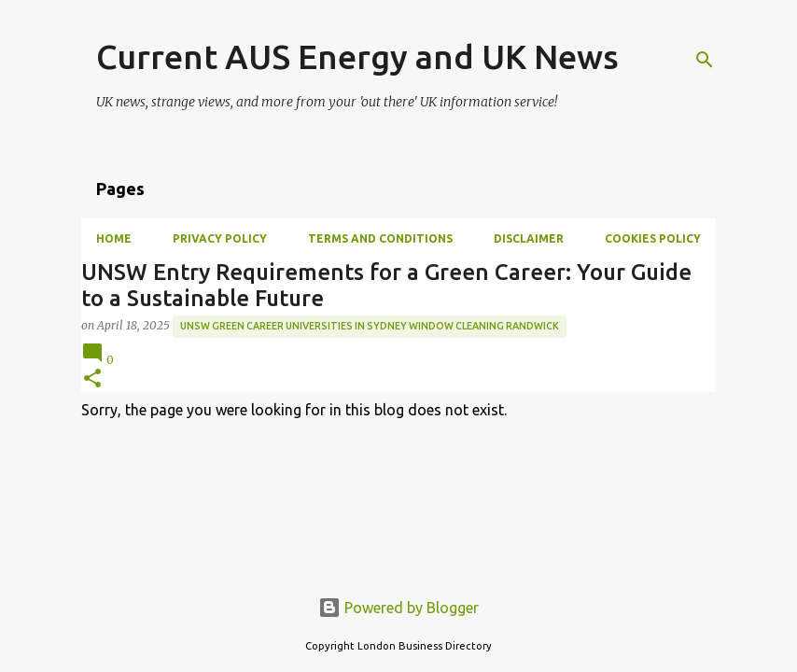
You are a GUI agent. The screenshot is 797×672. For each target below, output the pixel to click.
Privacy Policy (220, 238)
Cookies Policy (653, 238)
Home (114, 238)
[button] (92, 379)
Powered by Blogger (398, 608)
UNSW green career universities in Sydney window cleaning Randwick (370, 326)
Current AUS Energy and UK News (357, 56)
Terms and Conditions (380, 238)
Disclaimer (529, 238)
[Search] (705, 60)
